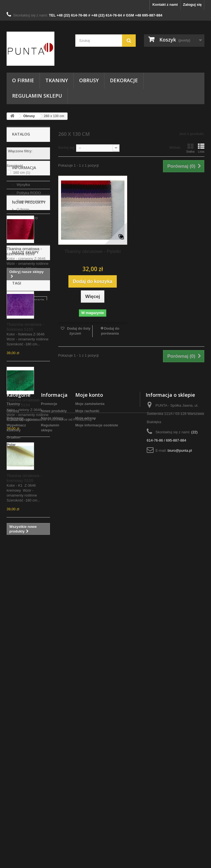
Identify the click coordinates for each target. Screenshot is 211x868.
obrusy (15, 676)
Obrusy (89, 80)
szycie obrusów (23, 693)
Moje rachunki (87, 792)
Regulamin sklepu (37, 96)
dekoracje (36, 676)
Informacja (24, 198)
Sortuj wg (66, 148)
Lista (201, 148)
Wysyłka (23, 212)
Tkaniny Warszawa (25, 709)
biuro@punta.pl (180, 832)
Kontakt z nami (165, 5)
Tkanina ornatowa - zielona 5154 (24, 466)
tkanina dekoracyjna (27, 717)
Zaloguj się (192, 5)
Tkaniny (57, 80)
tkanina (16, 684)
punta (14, 701)
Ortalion (13, 819)
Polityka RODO (28, 221)
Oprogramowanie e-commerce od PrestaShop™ (57, 853)
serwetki (38, 734)
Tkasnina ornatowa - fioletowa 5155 (25, 391)
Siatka (190, 148)
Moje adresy (86, 799)
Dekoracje (124, 80)
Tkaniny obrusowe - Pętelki (93, 251)
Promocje (49, 785)
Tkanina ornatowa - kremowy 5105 (24, 542)
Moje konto (89, 776)
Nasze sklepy (27, 245)
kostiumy (17, 734)
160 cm (22, 173)
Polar (11, 826)
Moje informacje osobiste (97, 807)
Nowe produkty (29, 266)
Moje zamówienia (90, 785)
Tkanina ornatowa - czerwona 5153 (24, 315)
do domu (17, 726)
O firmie (23, 80)
